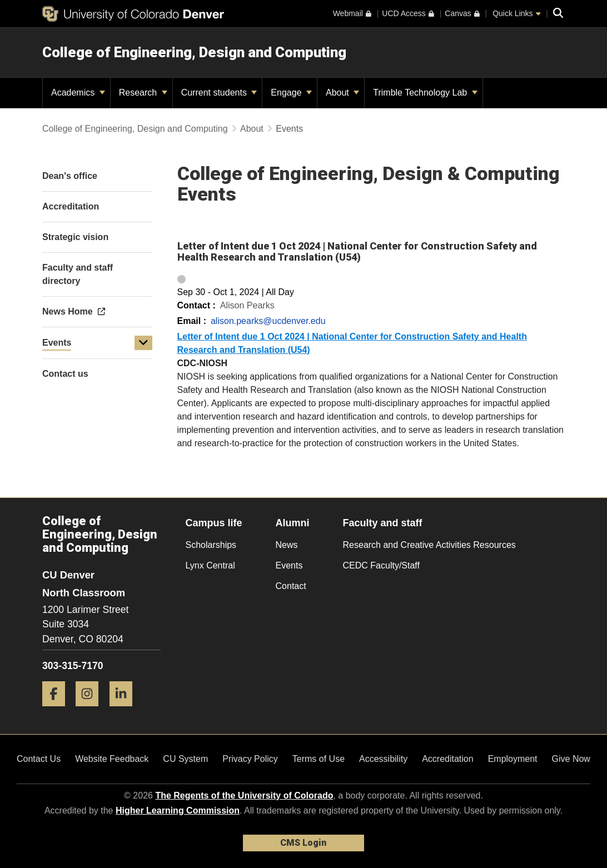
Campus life (214, 523)
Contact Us (39, 759)
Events (57, 343)
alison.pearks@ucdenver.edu (268, 321)
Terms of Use (319, 759)
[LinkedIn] (125, 710)
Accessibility (383, 759)
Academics (78, 93)
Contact (291, 586)
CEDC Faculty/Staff (381, 565)
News (287, 545)
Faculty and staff (383, 523)
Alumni (293, 523)
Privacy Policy (250, 759)
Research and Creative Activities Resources (429, 545)
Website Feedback (112, 759)
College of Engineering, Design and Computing (194, 52)
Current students (219, 93)
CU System (185, 759)
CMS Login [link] (303, 843)
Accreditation (448, 759)
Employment (513, 759)
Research (143, 93)
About (342, 93)
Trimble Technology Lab (425, 93)
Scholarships (211, 545)
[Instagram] (91, 710)
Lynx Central (210, 565)
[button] (143, 343)
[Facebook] (58, 710)
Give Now (571, 759)
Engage (291, 93)
